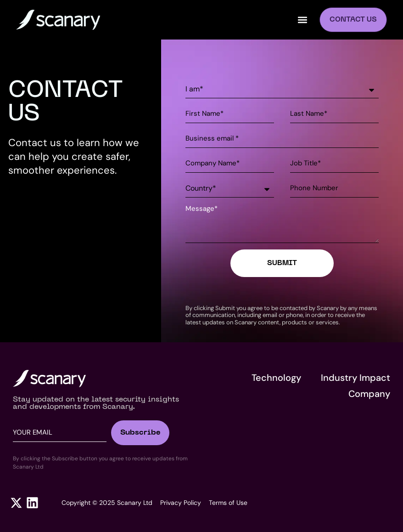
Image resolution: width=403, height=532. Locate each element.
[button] (303, 20)
